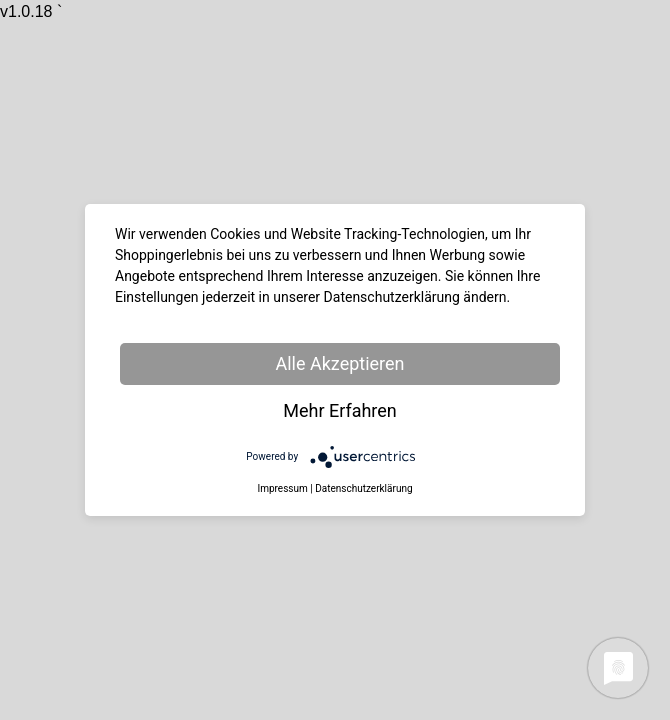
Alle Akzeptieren (339, 363)
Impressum (282, 488)
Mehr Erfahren (340, 410)
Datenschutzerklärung (363, 488)
